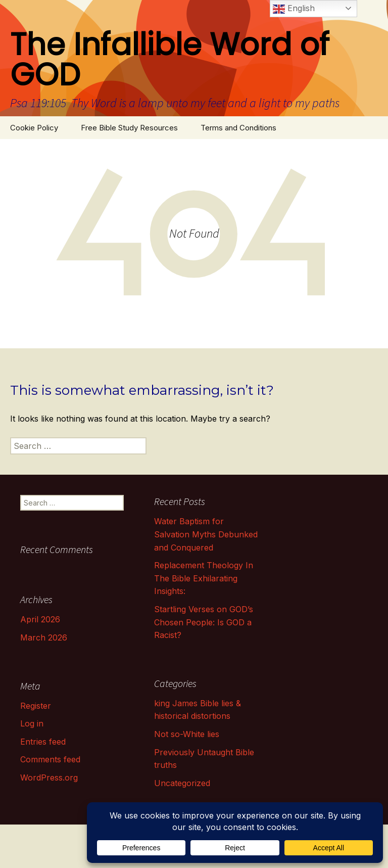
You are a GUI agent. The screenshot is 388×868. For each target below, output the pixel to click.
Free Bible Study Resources (129, 128)
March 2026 (44, 637)
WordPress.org (49, 778)
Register (36, 706)
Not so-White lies (187, 734)
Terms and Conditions (238, 128)
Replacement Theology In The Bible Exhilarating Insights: (204, 578)
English (294, 9)
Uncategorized (182, 783)
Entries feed (43, 742)
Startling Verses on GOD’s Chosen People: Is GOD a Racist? (204, 622)
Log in (32, 723)
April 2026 (40, 619)
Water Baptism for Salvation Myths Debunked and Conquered (206, 534)
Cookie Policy (34, 128)
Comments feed (50, 759)
